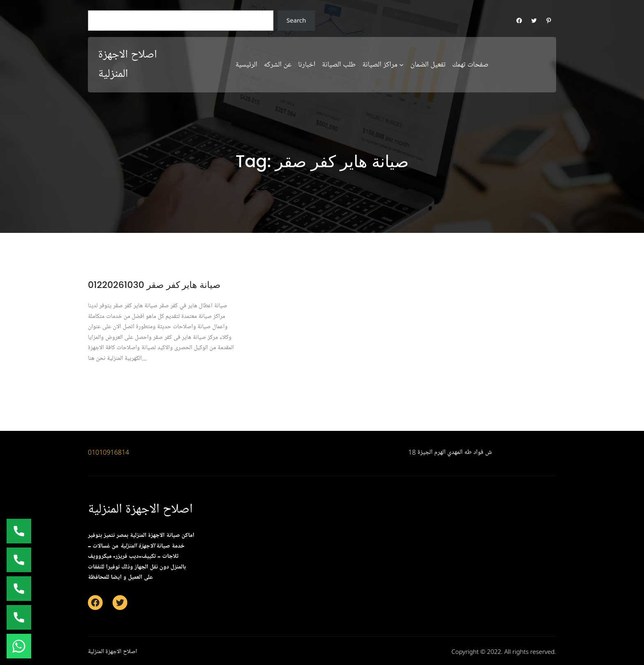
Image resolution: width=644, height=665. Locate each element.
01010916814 (109, 452)
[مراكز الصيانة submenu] (401, 65)
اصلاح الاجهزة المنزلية (140, 509)
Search (296, 20)
